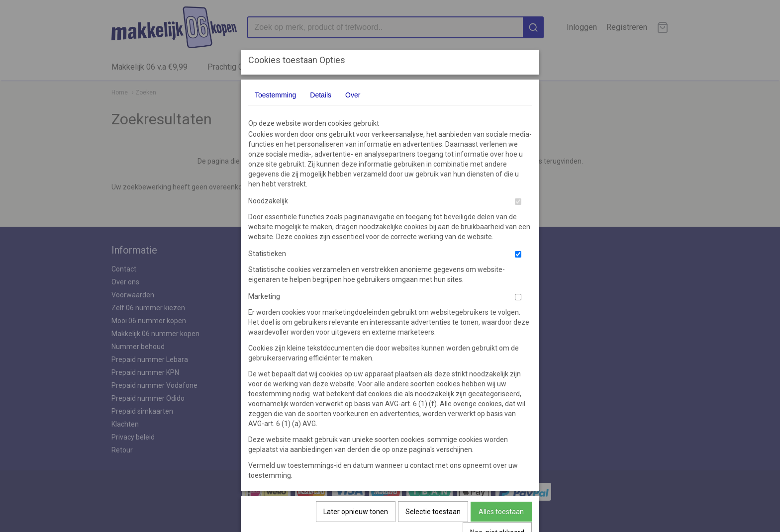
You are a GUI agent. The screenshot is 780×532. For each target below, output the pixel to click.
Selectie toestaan (433, 512)
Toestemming (275, 95)
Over (353, 95)
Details (321, 95)
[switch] (518, 202)
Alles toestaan (501, 512)
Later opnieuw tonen (356, 512)
